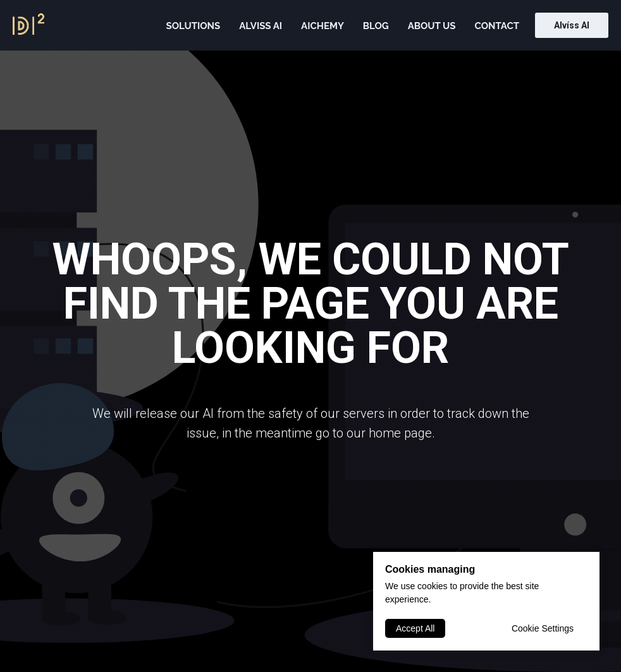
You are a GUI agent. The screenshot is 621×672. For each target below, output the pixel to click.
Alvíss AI (572, 25)
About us (432, 26)
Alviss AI (261, 26)
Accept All (415, 628)
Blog (376, 26)
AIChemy (323, 26)
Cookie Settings (543, 628)
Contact (497, 26)
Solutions (193, 26)
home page (400, 433)
